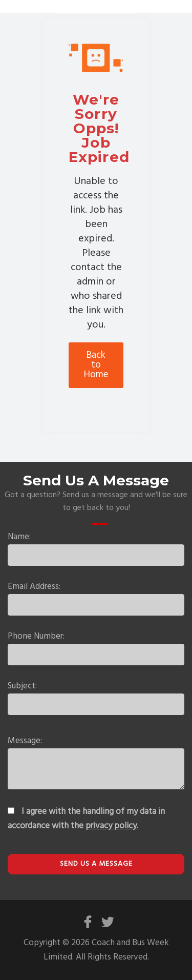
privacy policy (111, 826)
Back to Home (96, 365)
